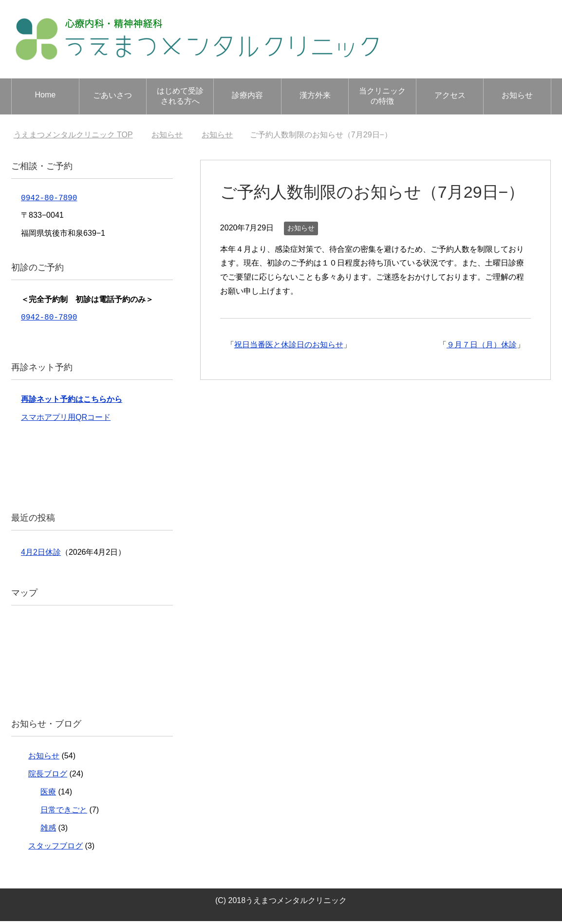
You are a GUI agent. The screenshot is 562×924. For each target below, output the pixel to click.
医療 (48, 795)
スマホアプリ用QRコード (66, 420)
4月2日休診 (41, 555)
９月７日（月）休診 (482, 345)
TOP (73, 135)
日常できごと (64, 813)
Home (45, 95)
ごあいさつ (112, 95)
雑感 (48, 831)
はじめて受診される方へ (180, 96)
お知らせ (517, 95)
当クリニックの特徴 (382, 96)
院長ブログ (48, 777)
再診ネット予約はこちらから (72, 402)
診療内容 (247, 95)
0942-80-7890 (49, 199)
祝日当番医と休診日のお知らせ (289, 345)
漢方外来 (315, 95)
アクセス (450, 95)
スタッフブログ (56, 849)
